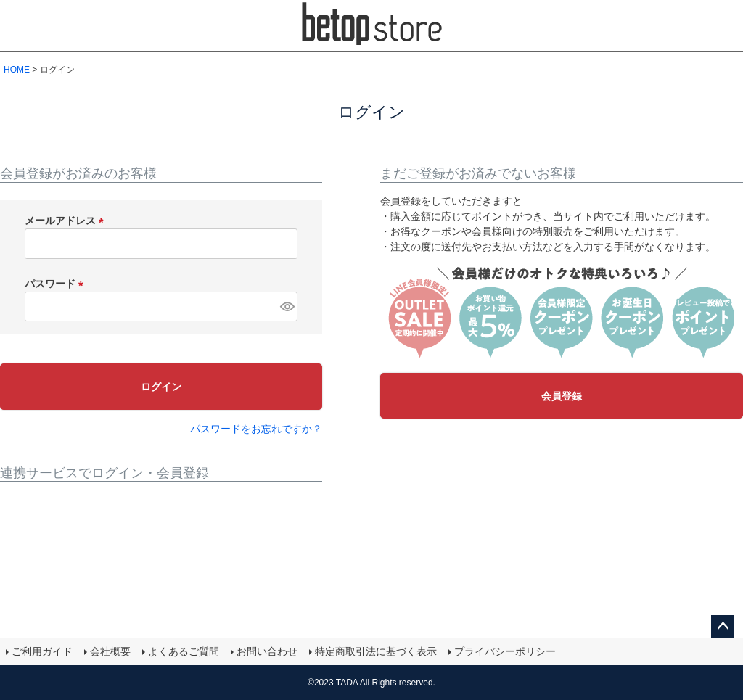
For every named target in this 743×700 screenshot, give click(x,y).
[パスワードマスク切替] (287, 307)
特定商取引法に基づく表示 (376, 651)
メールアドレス (67, 221)
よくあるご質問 (184, 651)
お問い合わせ (267, 651)
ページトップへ (723, 627)
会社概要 (110, 651)
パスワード (57, 284)
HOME (17, 70)
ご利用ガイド (42, 651)
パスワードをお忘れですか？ (256, 429)
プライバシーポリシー (505, 651)
